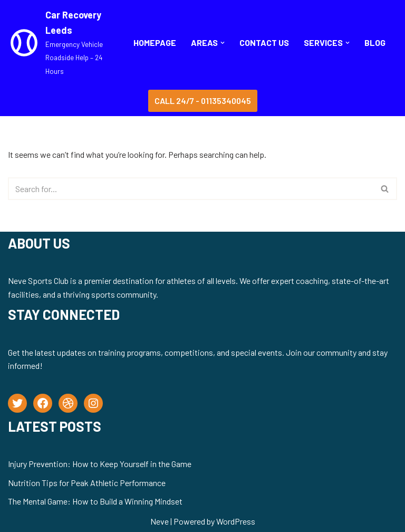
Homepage (155, 42)
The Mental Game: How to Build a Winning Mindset (95, 501)
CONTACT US (264, 42)
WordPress (236, 521)
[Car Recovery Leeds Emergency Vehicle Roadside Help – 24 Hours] (62, 43)
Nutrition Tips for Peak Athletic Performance (87, 483)
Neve (160, 521)
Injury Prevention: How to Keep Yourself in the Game (100, 464)
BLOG (375, 42)
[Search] (191, 189)
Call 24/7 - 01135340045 (203, 101)
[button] (223, 43)
